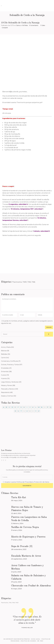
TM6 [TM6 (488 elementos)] (13, 603)
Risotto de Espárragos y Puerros (28, 537)
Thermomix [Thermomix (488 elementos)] (5, 603)
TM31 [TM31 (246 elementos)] (17, 603)
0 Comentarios (34, 25)
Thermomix (17, 282)
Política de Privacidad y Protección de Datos (33, 482)
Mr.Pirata (25, 25)
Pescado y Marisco (8, 389)
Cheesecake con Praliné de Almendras (31, 586)
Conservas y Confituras (10, 361)
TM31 (25, 282)
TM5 (29, 282)
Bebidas (4, 354)
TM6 (33, 282)
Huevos (4, 378)
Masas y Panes (7, 385)
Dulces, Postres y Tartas (10, 365)
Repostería (5, 392)
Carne (18, 25)
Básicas (4, 351)
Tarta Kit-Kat (19, 498)
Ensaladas (5, 368)
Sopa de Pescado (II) (22, 546)
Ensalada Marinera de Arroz (26, 556)
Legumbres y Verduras (10, 382)
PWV (42, 641)
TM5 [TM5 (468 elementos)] (10, 603)
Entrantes (5, 371)
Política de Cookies (28, 641)
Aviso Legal (36, 639)
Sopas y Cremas (7, 396)
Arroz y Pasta (6, 347)
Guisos (4, 375)
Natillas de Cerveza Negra (25, 527)
